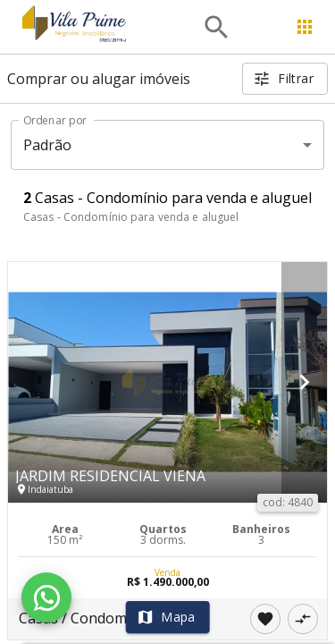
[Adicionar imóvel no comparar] (303, 619)
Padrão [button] (48, 145)
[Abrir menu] (305, 27)
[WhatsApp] (46, 597)
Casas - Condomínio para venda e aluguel (131, 217)
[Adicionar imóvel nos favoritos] (265, 619)
